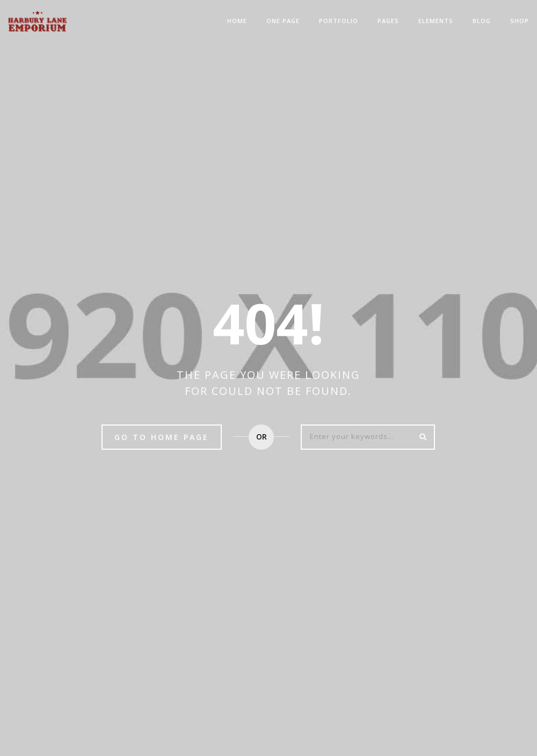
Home (237, 21)
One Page (283, 21)
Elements (436, 21)
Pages (388, 21)
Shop (520, 21)
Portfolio (339, 21)
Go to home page (162, 437)
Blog (482, 21)
